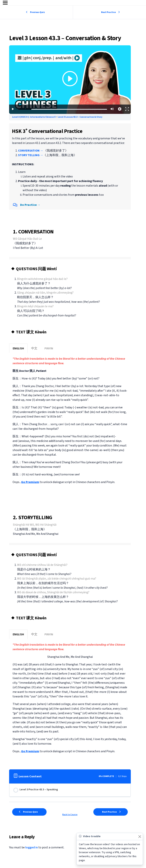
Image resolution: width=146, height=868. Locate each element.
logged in (32, 847)
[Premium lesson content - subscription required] (70, 80)
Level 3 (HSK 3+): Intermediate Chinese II (34, 117)
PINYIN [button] (49, 348)
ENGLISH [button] (18, 348)
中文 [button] (34, 348)
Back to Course (70, 815)
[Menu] (5, 3)
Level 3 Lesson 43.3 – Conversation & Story (80, 117)
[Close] (140, 836)
